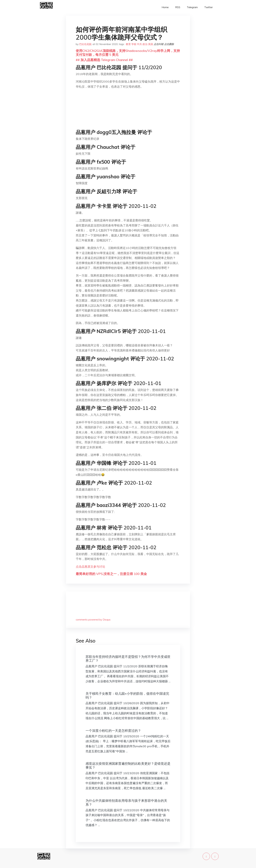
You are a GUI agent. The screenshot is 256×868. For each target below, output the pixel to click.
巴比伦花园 (85, 44)
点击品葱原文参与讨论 (90, 567)
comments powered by (93, 620)
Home (165, 7)
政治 (145, 44)
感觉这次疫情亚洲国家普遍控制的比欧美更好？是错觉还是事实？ (128, 765)
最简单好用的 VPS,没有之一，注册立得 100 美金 (111, 574)
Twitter (208, 7)
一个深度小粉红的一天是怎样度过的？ (113, 731)
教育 (128, 44)
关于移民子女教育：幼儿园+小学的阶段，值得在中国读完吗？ (127, 695)
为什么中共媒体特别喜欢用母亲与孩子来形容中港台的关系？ (126, 802)
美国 (151, 44)
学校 (134, 44)
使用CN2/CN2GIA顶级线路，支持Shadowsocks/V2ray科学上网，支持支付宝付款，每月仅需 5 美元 (128, 53)
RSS (178, 7)
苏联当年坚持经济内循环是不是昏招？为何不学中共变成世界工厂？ (128, 659)
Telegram (192, 7)
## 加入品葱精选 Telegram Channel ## (104, 60)
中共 (139, 44)
